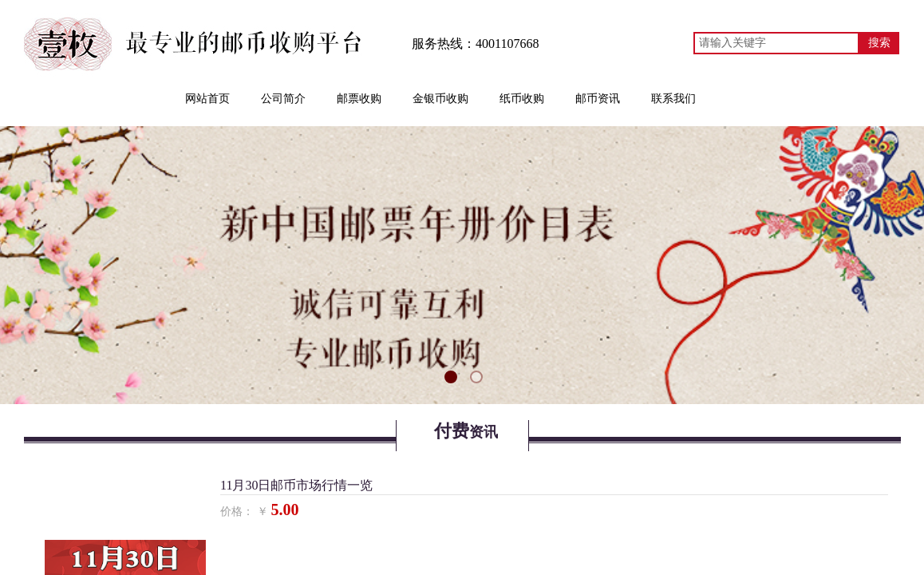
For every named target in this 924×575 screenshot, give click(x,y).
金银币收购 (440, 99)
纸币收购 (522, 99)
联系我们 (673, 99)
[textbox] (776, 43)
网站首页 (207, 99)
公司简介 (283, 99)
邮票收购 (359, 99)
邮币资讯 (598, 99)
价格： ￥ (244, 512)
